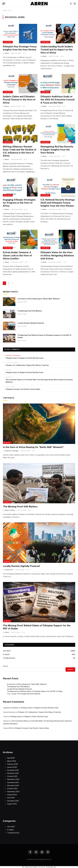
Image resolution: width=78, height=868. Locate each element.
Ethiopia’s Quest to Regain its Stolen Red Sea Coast (24, 358)
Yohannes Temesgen (12, 451)
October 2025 (12, 776)
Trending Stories (9, 658)
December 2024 (13, 782)
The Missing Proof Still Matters (30, 311)
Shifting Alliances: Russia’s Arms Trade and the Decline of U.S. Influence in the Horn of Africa (20, 151)
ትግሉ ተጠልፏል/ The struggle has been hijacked (24, 694)
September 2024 (13, 792)
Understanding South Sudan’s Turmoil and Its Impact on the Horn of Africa (57, 50)
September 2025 (13, 779)
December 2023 (13, 801)
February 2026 (13, 764)
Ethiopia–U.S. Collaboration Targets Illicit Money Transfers (27, 365)
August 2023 (12, 804)
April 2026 (11, 758)
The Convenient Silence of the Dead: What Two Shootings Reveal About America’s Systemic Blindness (39, 381)
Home (5, 10)
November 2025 (13, 773)
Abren (7, 53)
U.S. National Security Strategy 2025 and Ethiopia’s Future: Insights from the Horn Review (58, 203)
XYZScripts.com (51, 867)
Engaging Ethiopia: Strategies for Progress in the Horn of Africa (19, 203)
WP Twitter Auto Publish (30, 867)
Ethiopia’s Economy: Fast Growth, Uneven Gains (23, 389)
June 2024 (11, 798)
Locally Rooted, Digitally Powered (31, 323)
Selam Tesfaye (10, 510)
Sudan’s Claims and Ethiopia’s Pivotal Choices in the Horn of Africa (19, 100)
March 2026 (12, 761)
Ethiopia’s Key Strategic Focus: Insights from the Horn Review (20, 48)
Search (6, 666)
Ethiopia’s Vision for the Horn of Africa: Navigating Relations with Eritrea (57, 255)
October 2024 (12, 789)
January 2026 (12, 767)
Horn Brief (8, 42)
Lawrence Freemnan (13, 355)
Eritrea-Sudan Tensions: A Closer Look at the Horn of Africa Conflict (17, 255)
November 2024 (13, 786)
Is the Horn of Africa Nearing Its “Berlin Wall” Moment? (39, 299)
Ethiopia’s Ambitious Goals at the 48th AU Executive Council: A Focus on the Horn (58, 100)
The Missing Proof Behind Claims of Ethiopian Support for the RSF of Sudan (44, 336)
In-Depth (7, 443)
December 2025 (13, 770)
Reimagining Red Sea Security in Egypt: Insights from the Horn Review (57, 150)
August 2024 (12, 795)
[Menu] (4, 4)
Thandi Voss (9, 570)
